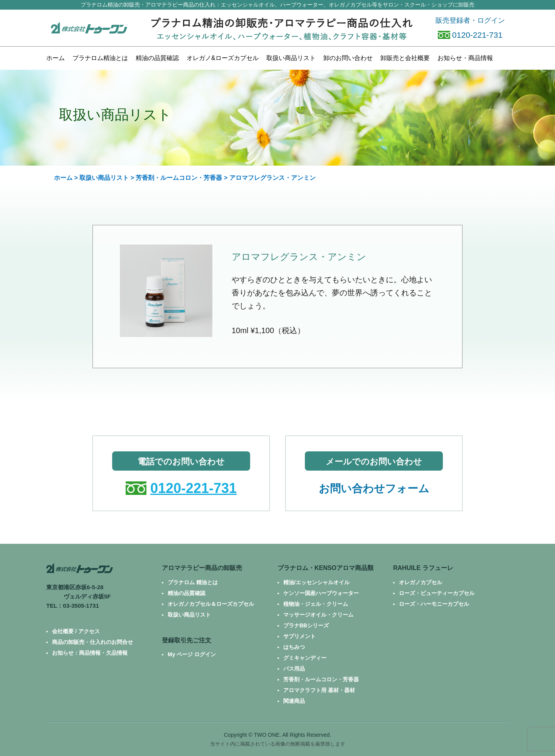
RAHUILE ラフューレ (423, 568)
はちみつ (294, 647)
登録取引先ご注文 (187, 640)
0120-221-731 (470, 35)
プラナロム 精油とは (193, 582)
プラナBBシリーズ (306, 625)
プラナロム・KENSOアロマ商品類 (325, 568)
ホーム (55, 58)
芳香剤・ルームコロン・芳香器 (179, 178)
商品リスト (291, 58)
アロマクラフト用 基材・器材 (319, 690)
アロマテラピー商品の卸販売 (202, 568)
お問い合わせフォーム (374, 489)
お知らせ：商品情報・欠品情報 (90, 653)
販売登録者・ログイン (470, 20)
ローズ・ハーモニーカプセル (434, 604)
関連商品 (294, 701)
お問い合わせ (348, 58)
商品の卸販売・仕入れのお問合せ (92, 642)
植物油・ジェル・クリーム (316, 604)
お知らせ (465, 58)
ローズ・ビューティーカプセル (437, 593)
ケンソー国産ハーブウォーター (321, 593)
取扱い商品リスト (104, 178)
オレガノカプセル (420, 582)
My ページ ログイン (192, 654)
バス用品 (294, 669)
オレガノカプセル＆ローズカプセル (211, 604)
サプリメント (299, 636)
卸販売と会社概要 (405, 58)
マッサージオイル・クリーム (318, 615)
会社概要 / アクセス (76, 631)
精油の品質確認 (157, 58)
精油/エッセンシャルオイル (316, 582)
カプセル (223, 58)
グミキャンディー (305, 658)
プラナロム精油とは (100, 58)
